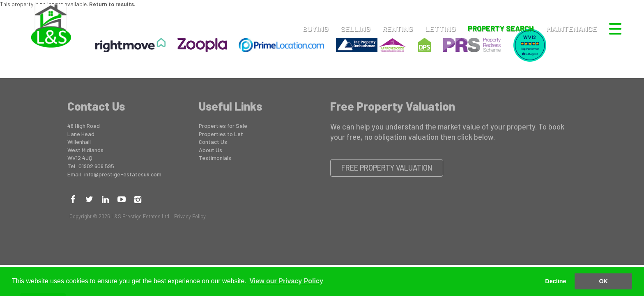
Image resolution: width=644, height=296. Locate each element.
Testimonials (215, 158)
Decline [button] (555, 281)
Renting (398, 28)
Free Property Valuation (387, 168)
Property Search (501, 28)
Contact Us (213, 142)
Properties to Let (221, 134)
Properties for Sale (223, 126)
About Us (210, 150)
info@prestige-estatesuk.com (123, 174)
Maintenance (572, 28)
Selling (355, 28)
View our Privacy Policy (286, 281)
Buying (315, 28)
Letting (440, 28)
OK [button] (603, 281)
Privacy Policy (190, 216)
